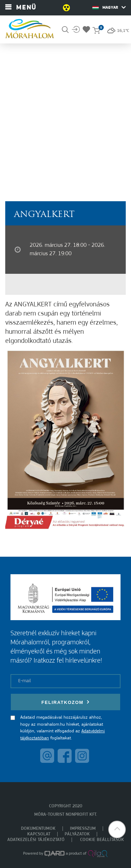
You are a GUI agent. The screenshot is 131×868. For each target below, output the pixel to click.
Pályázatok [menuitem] (77, 834)
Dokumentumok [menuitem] (38, 829)
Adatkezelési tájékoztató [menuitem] (36, 840)
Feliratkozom (66, 702)
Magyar (109, 7)
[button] (117, 829)
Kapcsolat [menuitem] (39, 834)
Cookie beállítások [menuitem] (102, 840)
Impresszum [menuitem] (83, 829)
